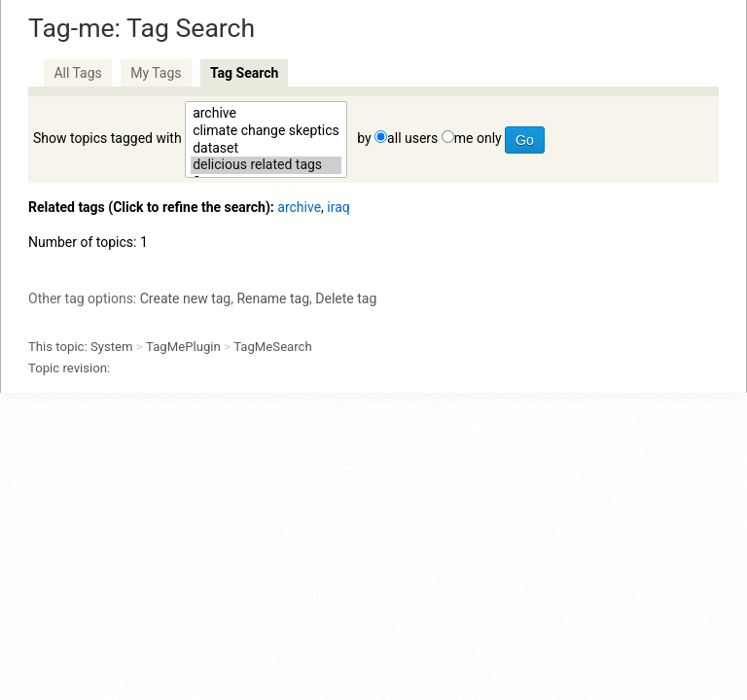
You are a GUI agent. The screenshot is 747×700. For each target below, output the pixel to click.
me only (478, 138)
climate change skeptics (266, 131)
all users (412, 138)
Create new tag (185, 298)
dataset (266, 149)
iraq (338, 207)
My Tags (156, 73)
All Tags (77, 73)
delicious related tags (266, 165)
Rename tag (273, 298)
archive (266, 114)
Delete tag (346, 298)
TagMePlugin (183, 347)
